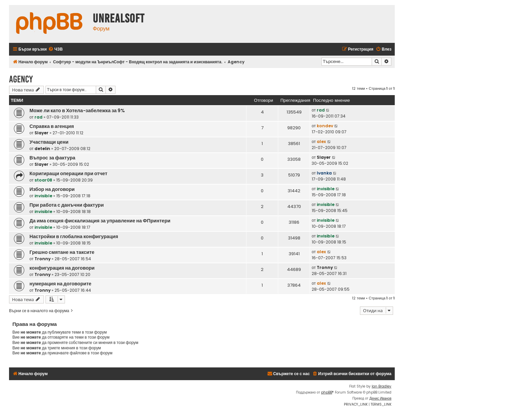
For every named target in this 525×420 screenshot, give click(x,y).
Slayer (42, 133)
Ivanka (324, 173)
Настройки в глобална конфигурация (74, 236)
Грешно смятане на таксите (62, 252)
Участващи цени (49, 142)
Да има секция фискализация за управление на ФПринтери (100, 221)
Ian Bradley (382, 386)
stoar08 (43, 180)
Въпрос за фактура (52, 158)
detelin (42, 149)
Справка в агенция (52, 126)
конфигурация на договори (62, 268)
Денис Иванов (380, 398)
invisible (43, 196)
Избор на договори (52, 189)
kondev (325, 126)
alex (321, 142)
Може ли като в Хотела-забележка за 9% (77, 111)
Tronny (43, 259)
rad (39, 117)
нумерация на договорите (60, 284)
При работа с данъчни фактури (67, 205)
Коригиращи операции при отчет (68, 173)
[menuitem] (55, 49)
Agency (21, 79)
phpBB (327, 392)
